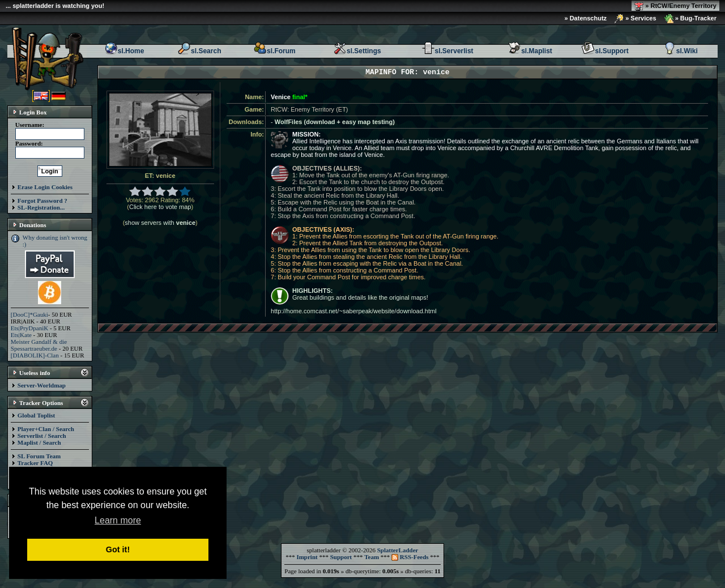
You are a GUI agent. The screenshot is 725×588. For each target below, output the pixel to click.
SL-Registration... (41, 207)
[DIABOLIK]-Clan (35, 355)
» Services (636, 19)
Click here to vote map (160, 207)
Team (372, 557)
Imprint (307, 557)
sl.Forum (274, 51)
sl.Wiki (680, 51)
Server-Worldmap (42, 385)
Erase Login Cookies (45, 187)
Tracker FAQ (35, 463)
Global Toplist (36, 415)
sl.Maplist (530, 51)
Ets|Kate (21, 335)
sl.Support (605, 51)
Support (341, 557)
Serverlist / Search (42, 436)
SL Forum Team (39, 456)
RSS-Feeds (410, 557)
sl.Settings (357, 51)
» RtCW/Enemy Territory (675, 6)
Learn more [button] (118, 520)
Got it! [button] (118, 549)
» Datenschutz (586, 18)
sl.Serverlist (447, 51)
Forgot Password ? (42, 201)
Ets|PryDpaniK (29, 328)
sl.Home (124, 51)
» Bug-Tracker (690, 19)
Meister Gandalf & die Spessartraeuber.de (39, 345)
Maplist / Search (39, 442)
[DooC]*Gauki (29, 314)
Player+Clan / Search (46, 429)
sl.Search (199, 51)
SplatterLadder (398, 550)
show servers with (160, 223)
